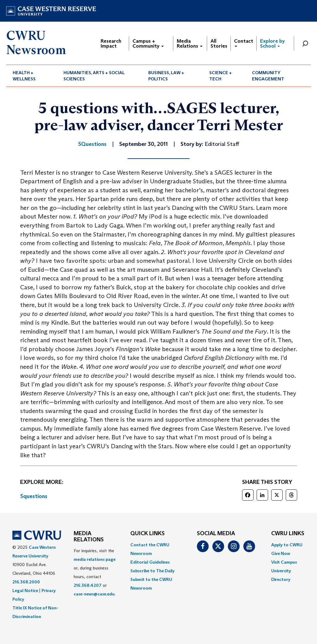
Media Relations (190, 43)
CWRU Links (288, 534)
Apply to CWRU (287, 545)
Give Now (281, 553)
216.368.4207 (88, 585)
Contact (244, 43)
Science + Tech (221, 76)
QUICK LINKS (148, 534)
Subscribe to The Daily (152, 571)
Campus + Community (148, 43)
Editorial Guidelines (150, 562)
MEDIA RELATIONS (89, 537)
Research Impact (111, 43)
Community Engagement (268, 76)
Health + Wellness (24, 76)
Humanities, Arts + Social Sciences (94, 76)
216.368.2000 (26, 582)
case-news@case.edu (94, 594)
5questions (34, 496)
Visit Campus (284, 562)
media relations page (95, 559)
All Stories (219, 43)
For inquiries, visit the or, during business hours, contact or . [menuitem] (95, 572)
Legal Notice (25, 591)
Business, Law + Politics (166, 76)
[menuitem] (32, 76)
